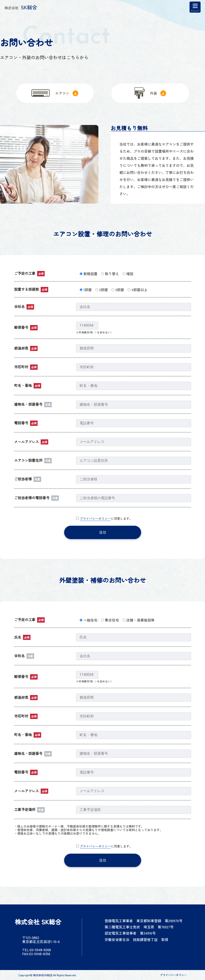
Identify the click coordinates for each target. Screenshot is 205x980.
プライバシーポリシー (95, 518)
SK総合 (21, 7)
